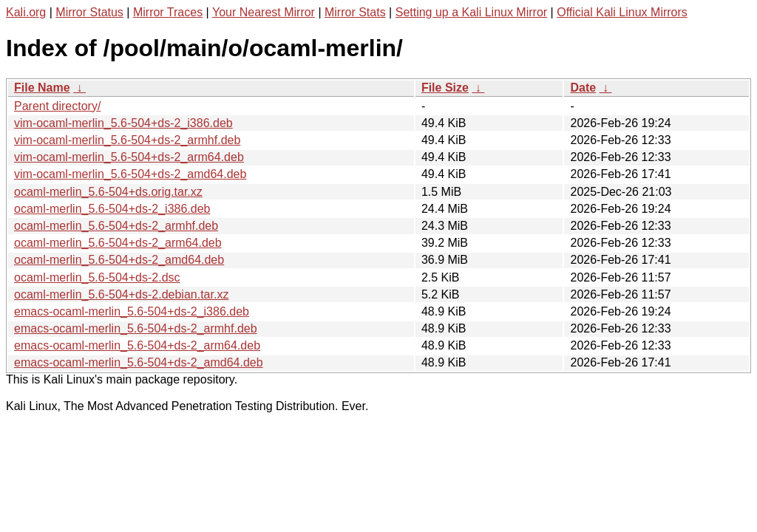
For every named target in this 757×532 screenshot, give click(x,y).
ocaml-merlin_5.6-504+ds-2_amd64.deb (119, 260)
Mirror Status (89, 12)
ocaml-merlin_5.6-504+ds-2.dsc (97, 277)
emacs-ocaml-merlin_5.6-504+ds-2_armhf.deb (136, 328)
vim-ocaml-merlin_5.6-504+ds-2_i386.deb (123, 123)
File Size (445, 88)
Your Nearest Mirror (264, 12)
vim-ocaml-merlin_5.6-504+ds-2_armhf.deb (127, 140)
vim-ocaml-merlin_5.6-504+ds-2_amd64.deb (130, 174)
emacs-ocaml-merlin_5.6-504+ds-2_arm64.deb (137, 345)
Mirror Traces (168, 12)
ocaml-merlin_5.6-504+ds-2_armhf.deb (116, 226)
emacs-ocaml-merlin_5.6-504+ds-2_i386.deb (132, 311)
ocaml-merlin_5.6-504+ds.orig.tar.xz (108, 192)
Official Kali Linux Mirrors (622, 12)
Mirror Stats (355, 12)
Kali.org (26, 12)
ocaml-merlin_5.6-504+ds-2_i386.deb (112, 209)
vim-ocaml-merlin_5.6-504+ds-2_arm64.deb (129, 157)
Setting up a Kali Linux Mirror (471, 12)
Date (583, 88)
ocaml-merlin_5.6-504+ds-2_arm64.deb (118, 243)
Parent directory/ (57, 106)
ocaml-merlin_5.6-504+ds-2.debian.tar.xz (121, 294)
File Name (42, 88)
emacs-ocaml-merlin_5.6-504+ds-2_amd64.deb (139, 362)
